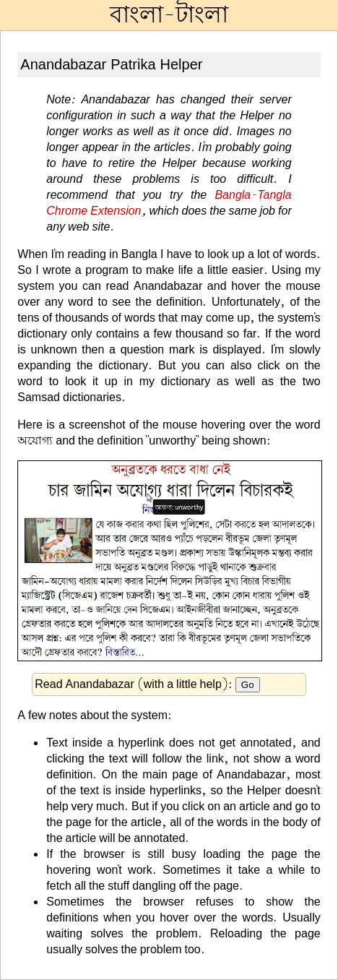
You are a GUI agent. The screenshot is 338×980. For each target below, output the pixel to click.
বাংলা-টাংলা (169, 15)
